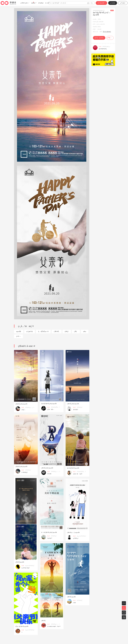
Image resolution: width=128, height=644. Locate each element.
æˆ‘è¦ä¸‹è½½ (99, 38)
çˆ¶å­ (76, 332)
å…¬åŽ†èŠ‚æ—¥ (43, 332)
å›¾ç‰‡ (41, 3)
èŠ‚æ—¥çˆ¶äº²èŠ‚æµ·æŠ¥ (22, 626)
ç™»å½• (123, 3)
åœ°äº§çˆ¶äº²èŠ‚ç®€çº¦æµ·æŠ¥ (49, 404)
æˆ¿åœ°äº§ (30, 332)
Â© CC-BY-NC (107, 32)
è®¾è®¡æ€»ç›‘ (106, 47)
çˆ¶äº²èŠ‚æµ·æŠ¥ (20, 562)
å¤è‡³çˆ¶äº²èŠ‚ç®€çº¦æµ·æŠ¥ (49, 532)
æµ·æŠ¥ (19, 332)
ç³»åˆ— (18, 336)
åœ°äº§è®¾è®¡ (103, 49)
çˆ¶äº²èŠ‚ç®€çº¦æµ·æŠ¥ (21, 404)
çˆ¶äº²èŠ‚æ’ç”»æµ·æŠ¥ (73, 533)
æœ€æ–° (34, 3)
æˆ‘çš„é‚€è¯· (101, 3)
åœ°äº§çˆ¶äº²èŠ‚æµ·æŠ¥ (73, 468)
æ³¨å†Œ (113, 3)
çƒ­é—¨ (27, 3)
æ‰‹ (85, 332)
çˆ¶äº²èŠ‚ (57, 332)
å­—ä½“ (48, 3)
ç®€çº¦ (67, 332)
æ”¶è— (110, 38)
